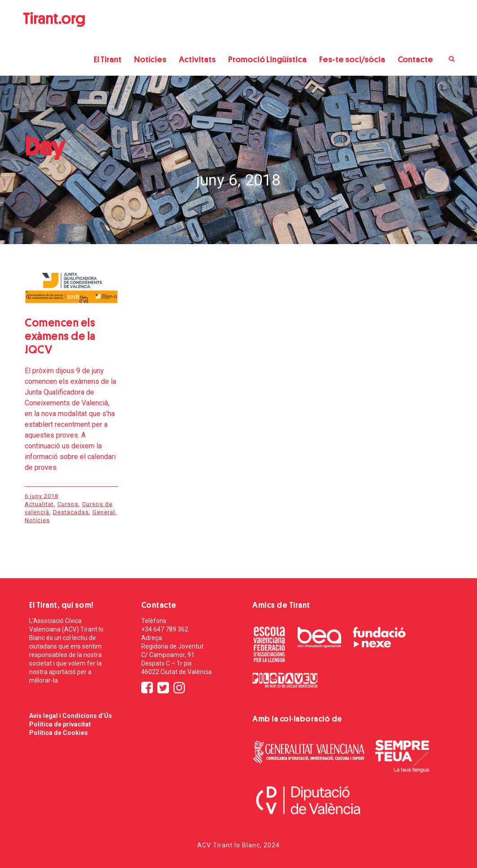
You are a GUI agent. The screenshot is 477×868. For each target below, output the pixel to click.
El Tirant (108, 59)
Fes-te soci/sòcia (352, 59)
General (104, 512)
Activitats (197, 59)
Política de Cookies (59, 733)
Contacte (415, 59)
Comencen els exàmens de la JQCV (60, 336)
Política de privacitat (60, 724)
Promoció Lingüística (267, 59)
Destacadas (71, 512)
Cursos (68, 504)
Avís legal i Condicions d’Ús (71, 716)
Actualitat (39, 504)
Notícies (150, 59)
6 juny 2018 (41, 496)
